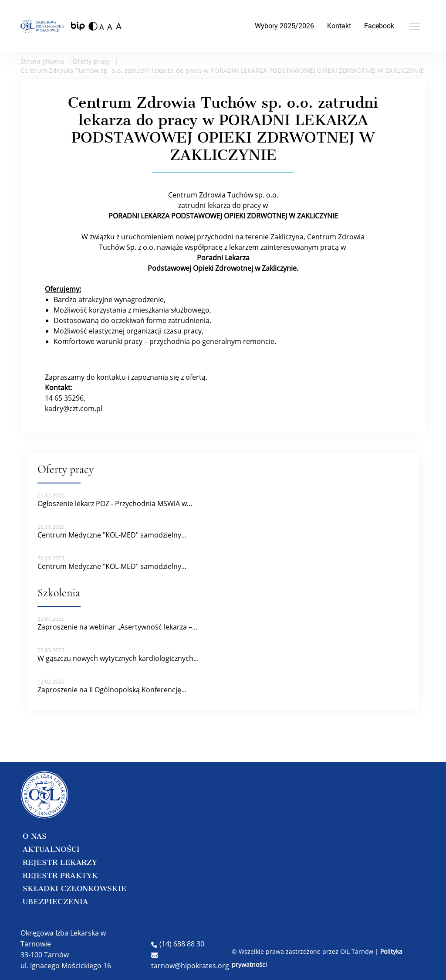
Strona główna (42, 61)
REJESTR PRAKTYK (60, 875)
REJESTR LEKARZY (60, 862)
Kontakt (339, 26)
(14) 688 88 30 (178, 944)
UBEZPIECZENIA (55, 902)
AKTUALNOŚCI (51, 849)
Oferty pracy (92, 61)
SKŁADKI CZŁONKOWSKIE (74, 888)
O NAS (35, 836)
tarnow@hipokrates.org (190, 961)
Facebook (379, 26)
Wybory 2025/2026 (284, 26)
